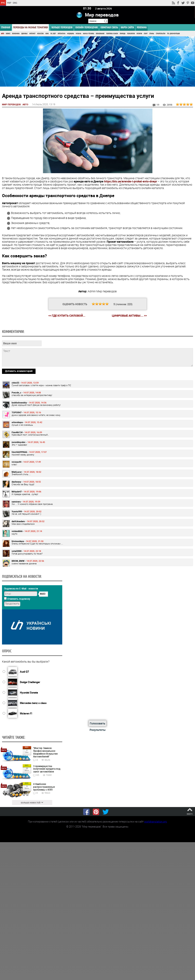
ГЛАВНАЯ (6, 27)
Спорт (146, 34)
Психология (131, 34)
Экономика (16, 34)
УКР (9, 3)
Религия (139, 34)
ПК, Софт (53, 34)
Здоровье (24, 34)
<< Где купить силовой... (67, 315)
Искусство (40, 34)
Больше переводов (62, 27)
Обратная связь (109, 27)
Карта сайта (127, 27)
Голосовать (97, 723)
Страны (152, 34)
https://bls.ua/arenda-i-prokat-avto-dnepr (131, 181)
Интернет (32, 34)
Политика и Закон (112, 34)
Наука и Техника (88, 34)
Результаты (98, 730)
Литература (61, 34)
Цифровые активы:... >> (129, 315)
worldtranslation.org (155, 821)
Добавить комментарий (19, 371)
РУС (3, 3)
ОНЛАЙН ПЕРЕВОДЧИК (86, 27)
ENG (15, 3)
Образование (100, 34)
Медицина (70, 34)
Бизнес (8, 34)
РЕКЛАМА (142, 27)
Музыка (78, 34)
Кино (47, 34)
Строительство (161, 34)
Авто (3, 34)
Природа (123, 34)
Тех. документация (173, 34)
